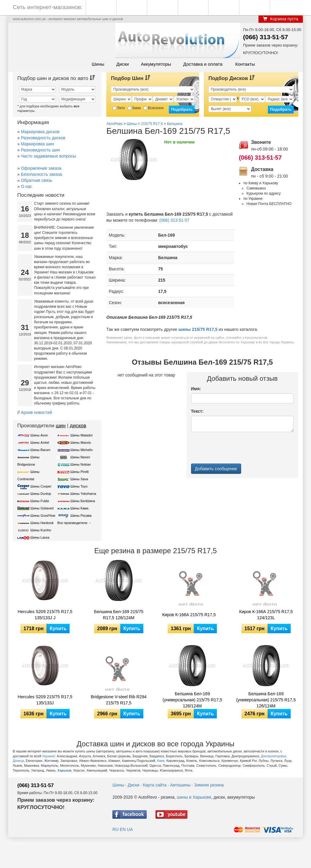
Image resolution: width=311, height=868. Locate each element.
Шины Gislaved (42, 508)
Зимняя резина (209, 785)
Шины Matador (82, 435)
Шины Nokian (81, 464)
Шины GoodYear (43, 516)
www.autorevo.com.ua (29, 19)
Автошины (180, 785)
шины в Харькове (194, 797)
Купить (58, 628)
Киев (161, 761)
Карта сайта (155, 785)
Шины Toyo (79, 486)
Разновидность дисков (43, 138)
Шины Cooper (41, 486)
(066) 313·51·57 (265, 37)
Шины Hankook (42, 523)
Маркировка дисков (40, 132)
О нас (27, 186)
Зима (134, 108)
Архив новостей (37, 412)
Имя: (196, 389)
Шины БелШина (83, 501)
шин (61, 426)
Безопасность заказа (42, 174)
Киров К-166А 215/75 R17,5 (189, 615)
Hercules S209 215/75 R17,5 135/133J (45, 700)
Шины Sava (79, 479)
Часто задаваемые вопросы (49, 156)
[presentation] (237, 449)
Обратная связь (37, 180)
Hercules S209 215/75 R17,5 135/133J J (45, 615)
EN (123, 829)
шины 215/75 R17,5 (198, 329)
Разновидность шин (41, 150)
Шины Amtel (40, 443)
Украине (49, 756)
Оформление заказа (41, 168)
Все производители (72, 523)
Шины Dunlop (41, 494)
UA (130, 829)
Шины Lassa (40, 537)
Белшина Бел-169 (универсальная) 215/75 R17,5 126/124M (192, 700)
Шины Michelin (82, 450)
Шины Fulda (40, 501)
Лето (119, 108)
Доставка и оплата (203, 64)
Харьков (64, 770)
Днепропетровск (273, 756)
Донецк (18, 761)
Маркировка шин (38, 144)
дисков (78, 426)
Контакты (245, 64)
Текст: (197, 411)
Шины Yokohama (83, 494)
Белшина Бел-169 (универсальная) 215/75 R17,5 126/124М (266, 700)
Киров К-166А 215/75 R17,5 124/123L (266, 615)
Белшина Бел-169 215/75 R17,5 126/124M (119, 615)
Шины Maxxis (81, 443)
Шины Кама (79, 508)
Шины (98, 64)
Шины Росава (81, 516)
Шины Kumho (41, 530)
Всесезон (154, 108)
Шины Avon (39, 435)
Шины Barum (40, 450)
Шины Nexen (80, 457)
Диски (123, 64)
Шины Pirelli (80, 472)
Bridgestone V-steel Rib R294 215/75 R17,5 (119, 700)
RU (115, 829)
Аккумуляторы (156, 64)
